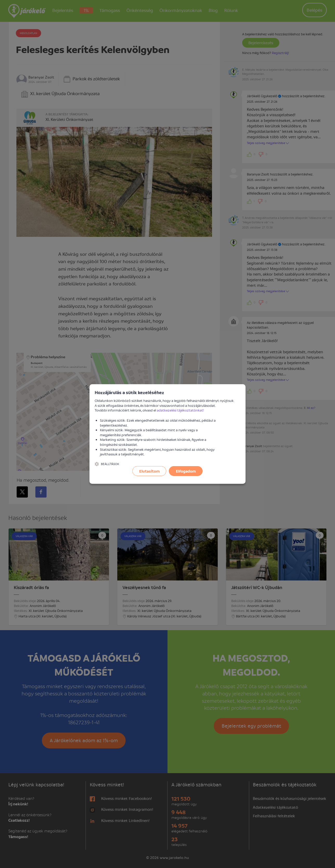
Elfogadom (186, 471)
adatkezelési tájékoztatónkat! (181, 410)
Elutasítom (149, 471)
